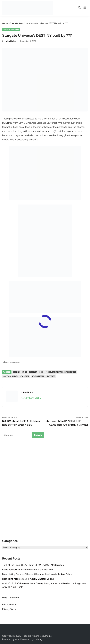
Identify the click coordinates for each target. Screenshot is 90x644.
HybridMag (36, 639)
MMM (25, 372)
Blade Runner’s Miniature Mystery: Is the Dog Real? (28, 570)
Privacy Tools (9, 609)
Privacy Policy (9, 604)
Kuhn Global (10, 41)
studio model (38, 376)
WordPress (20, 639)
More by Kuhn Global (31, 398)
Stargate (25, 376)
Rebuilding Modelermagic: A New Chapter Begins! (28, 579)
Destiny (16, 372)
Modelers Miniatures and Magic (61, 372)
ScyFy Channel (11, 376)
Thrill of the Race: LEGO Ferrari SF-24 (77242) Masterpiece (33, 565)
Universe (51, 376)
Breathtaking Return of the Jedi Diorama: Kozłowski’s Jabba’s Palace (37, 574)
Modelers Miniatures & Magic (37, 636)
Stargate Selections (11, 29)
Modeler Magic (36, 372)
